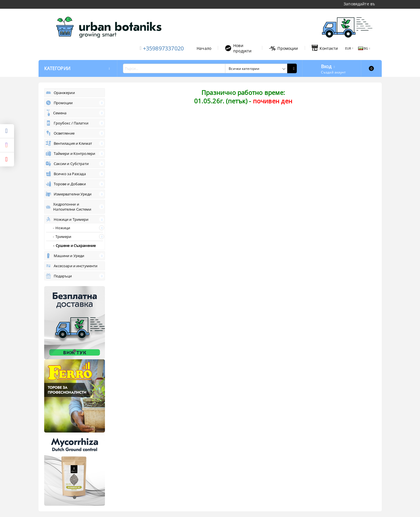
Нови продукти (238, 48)
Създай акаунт (333, 72)
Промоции (283, 48)
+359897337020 (163, 48)
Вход (326, 66)
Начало (204, 48)
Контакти (325, 48)
